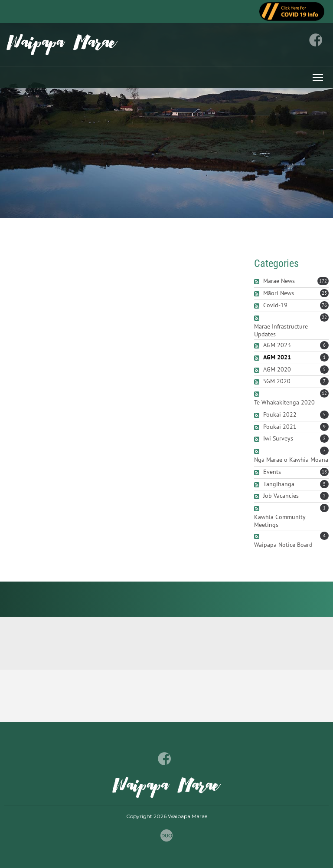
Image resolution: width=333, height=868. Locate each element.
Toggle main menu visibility (318, 76)
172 (323, 281)
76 (324, 305)
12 (324, 393)
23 (324, 293)
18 (324, 472)
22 (324, 317)
